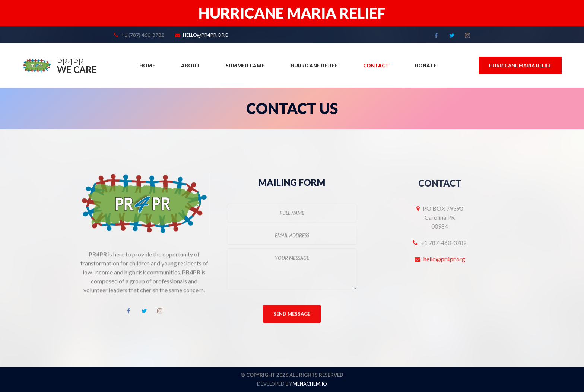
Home (147, 66)
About (191, 66)
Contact (376, 66)
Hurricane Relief (314, 66)
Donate (426, 66)
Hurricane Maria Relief (520, 66)
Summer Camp (245, 66)
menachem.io (310, 384)
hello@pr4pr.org (206, 35)
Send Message (292, 315)
